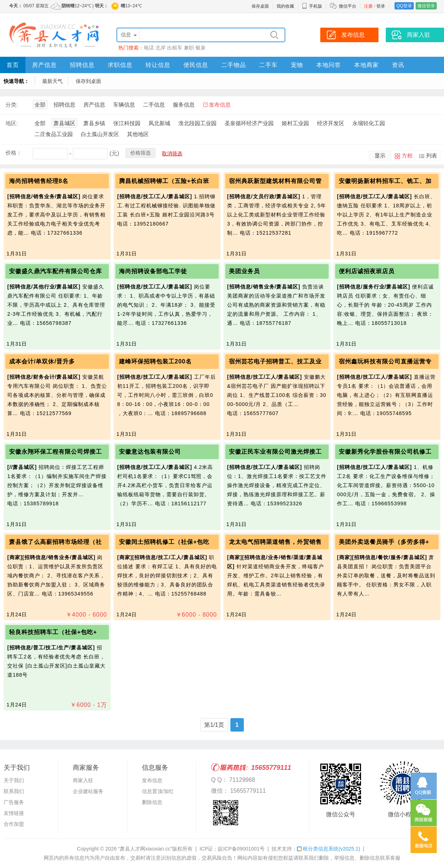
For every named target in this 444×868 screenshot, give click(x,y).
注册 (368, 6)
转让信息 (158, 65)
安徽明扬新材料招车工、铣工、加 (385, 181)
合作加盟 (14, 824)
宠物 (297, 65)
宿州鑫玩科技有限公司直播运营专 (385, 361)
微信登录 (426, 6)
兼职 (189, 48)
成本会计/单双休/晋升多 (42, 361)
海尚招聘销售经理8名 (39, 181)
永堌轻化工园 (369, 123)
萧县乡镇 (94, 123)
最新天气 (52, 81)
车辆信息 (124, 105)
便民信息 (196, 65)
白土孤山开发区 (100, 134)
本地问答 (329, 65)
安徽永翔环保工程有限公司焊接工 (56, 452)
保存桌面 (260, 6)
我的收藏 (285, 6)
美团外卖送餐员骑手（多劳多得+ (384, 542)
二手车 (268, 65)
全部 (40, 105)
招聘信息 (82, 65)
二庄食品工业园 (54, 134)
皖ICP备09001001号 (241, 849)
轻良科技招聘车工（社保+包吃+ (53, 632)
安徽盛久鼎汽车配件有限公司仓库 (56, 271)
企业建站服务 (88, 791)
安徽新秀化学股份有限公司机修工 (385, 452)
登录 (381, 6)
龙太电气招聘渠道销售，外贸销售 (275, 542)
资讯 (398, 65)
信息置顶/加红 (158, 791)
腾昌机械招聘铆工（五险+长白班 (164, 181)
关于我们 (14, 780)
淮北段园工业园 (197, 123)
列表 (432, 156)
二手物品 (234, 65)
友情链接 (14, 813)
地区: (12, 123)
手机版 (312, 6)
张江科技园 (127, 123)
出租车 (175, 48)
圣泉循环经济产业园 (249, 123)
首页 (13, 65)
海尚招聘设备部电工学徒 (153, 271)
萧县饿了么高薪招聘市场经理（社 (56, 542)
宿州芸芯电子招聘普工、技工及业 (275, 361)
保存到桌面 (88, 81)
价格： (14, 153)
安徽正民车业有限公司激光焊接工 (275, 452)
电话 (149, 48)
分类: (12, 105)
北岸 (160, 48)
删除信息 (152, 802)
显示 (380, 156)
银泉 (201, 48)
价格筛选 (140, 153)
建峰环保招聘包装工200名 (155, 361)
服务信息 (184, 105)
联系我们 (14, 791)
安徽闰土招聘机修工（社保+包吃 (164, 542)
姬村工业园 (295, 123)
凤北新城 (159, 123)
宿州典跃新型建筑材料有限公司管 (275, 181)
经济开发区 (331, 123)
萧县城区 (64, 123)
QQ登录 (404, 6)
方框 (407, 156)
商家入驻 (83, 780)
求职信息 (120, 65)
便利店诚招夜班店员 (367, 271)
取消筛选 (172, 154)
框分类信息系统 (328, 849)
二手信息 (154, 105)
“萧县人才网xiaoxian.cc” (145, 849)
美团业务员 (244, 271)
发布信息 (220, 105)
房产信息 (44, 65)
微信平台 (348, 6)
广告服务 (14, 802)
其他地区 (138, 134)
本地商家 (366, 65)
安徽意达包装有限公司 (150, 452)
